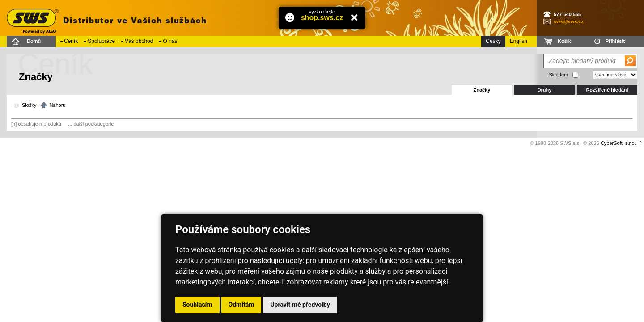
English (519, 41)
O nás (170, 41)
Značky (482, 90)
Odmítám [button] (241, 305)
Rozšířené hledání (607, 90)
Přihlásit (615, 41)
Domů (34, 41)
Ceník (71, 41)
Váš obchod (139, 41)
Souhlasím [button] (197, 305)
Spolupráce (101, 41)
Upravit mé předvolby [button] (300, 305)
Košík (564, 41)
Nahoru (57, 105)
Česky (493, 41)
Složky (29, 105)
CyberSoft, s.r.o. (618, 143)
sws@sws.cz (569, 21)
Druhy (545, 90)
